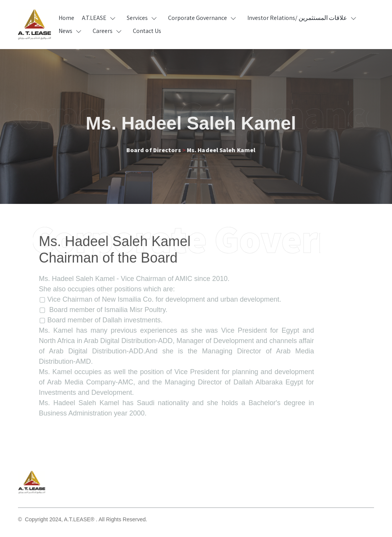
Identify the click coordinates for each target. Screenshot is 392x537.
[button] (100, 18)
